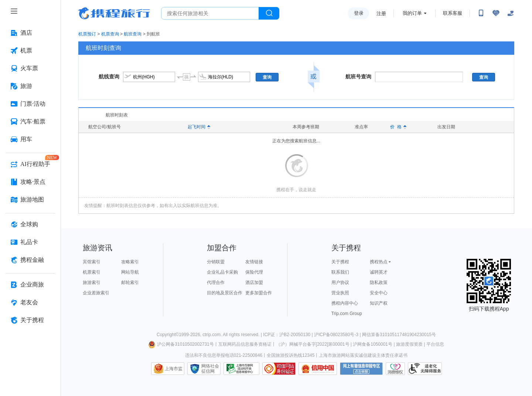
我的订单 (412, 13)
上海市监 (174, 369)
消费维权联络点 (395, 369)
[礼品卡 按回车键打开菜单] (30, 242)
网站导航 (130, 272)
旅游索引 (92, 282)
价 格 (398, 127)
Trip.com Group (347, 314)
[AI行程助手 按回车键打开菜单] (30, 164)
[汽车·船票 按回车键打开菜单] (30, 122)
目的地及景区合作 (225, 293)
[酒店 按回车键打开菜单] (30, 33)
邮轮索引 (130, 282)
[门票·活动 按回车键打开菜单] (30, 104)
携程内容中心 (345, 303)
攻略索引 (130, 262)
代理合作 (216, 282)
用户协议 (340, 282)
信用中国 (318, 369)
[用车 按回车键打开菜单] (30, 139)
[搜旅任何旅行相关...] (210, 13)
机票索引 (92, 272)
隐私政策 (379, 282)
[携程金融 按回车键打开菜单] (30, 260)
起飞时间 (199, 127)
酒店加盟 (254, 282)
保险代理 (254, 272)
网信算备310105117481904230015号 (399, 335)
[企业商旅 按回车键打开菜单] (30, 285)
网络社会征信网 (210, 369)
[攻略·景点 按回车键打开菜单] (30, 182)
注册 (381, 13)
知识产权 (379, 303)
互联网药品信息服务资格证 (245, 344)
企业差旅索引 (96, 293)
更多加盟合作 (259, 293)
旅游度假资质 (409, 344)
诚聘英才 (379, 272)
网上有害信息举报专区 (361, 369)
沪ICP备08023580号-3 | (338, 335)
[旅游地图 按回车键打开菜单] (30, 200)
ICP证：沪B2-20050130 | (289, 335)
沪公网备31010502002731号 (181, 344)
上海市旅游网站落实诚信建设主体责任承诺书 (363, 355)
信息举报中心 (241, 369)
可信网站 (279, 369)
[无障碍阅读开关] (496, 13)
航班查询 (133, 34)
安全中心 (379, 293)
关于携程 (340, 262)
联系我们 (340, 272)
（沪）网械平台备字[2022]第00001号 (313, 344)
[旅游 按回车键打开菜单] (30, 86)
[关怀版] (511, 13)
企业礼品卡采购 (222, 272)
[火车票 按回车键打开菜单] (30, 68)
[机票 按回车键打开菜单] (30, 51)
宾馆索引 (92, 262)
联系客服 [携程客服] (453, 13)
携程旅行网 (114, 13)
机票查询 (110, 34)
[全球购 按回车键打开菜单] (30, 224)
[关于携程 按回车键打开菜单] (30, 320)
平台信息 (435, 344)
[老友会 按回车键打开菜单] (30, 302)
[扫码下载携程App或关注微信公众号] (481, 13)
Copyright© (168, 335)
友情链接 (254, 262)
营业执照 (340, 293)
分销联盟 (216, 262)
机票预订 (87, 34)
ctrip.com (212, 335)
